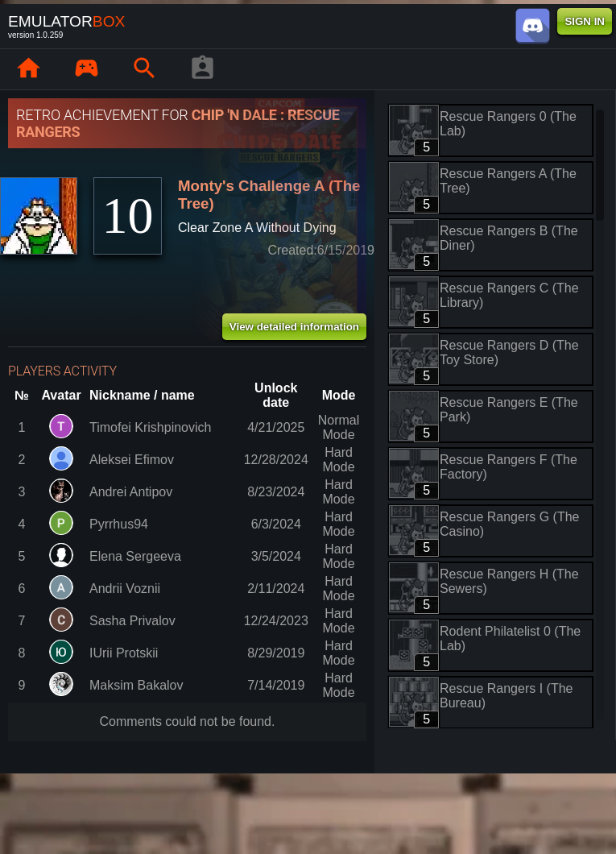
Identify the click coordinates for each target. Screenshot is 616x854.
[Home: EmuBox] (28, 69)
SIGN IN (585, 21)
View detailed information (294, 327)
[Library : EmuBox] (86, 69)
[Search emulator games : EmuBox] (144, 69)
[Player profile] (202, 69)
